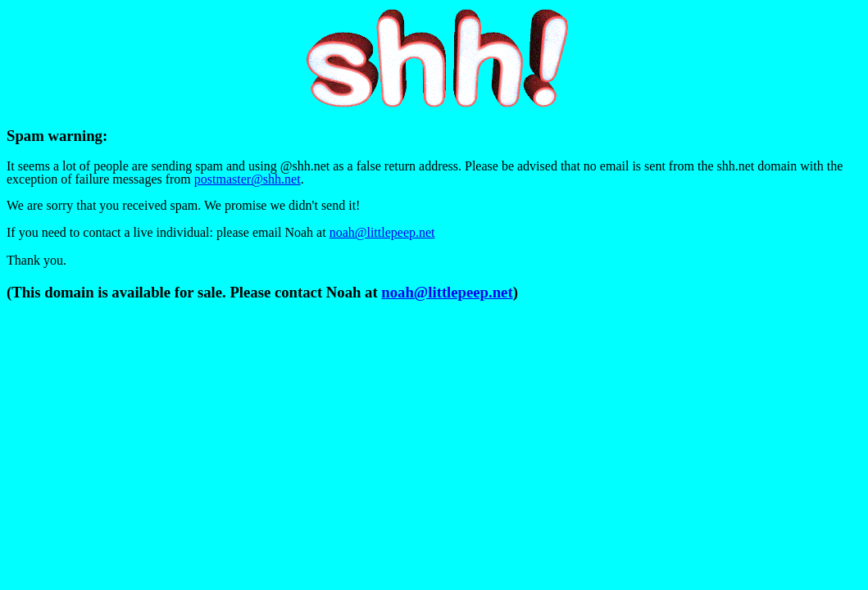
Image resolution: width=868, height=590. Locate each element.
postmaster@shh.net (248, 179)
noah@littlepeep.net (382, 232)
